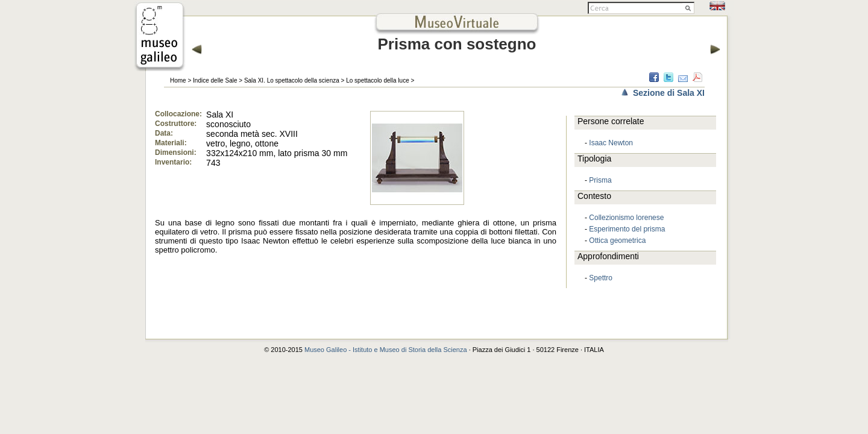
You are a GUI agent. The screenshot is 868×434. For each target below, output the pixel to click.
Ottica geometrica (617, 241)
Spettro (601, 278)
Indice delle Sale (215, 80)
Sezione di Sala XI (669, 93)
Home (178, 80)
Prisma (600, 180)
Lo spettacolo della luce (378, 80)
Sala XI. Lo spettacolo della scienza (292, 80)
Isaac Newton (611, 143)
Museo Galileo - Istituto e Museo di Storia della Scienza (386, 350)
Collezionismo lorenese (626, 218)
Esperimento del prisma (627, 229)
